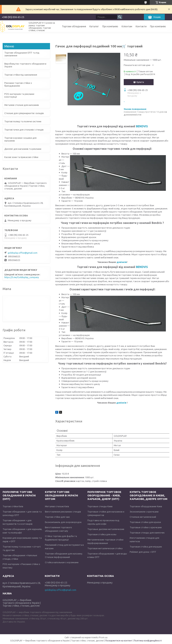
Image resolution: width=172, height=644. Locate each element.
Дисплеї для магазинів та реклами (23, 149)
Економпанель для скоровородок (63, 522)
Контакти (141, 26)
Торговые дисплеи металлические (106, 529)
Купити (140, 82)
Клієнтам (127, 26)
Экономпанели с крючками (144, 512)
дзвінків (122, 262)
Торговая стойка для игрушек (146, 547)
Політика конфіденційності (148, 641)
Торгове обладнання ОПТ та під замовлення (22, 54)
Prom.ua (103, 637)
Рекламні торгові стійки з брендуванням (18, 84)
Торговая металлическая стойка (105, 548)
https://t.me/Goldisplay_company (22, 277)
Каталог (94, 26)
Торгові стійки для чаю (57, 517)
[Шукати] (120, 17)
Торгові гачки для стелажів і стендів (24, 130)
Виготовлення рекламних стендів (63, 512)
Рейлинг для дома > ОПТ (143, 552)
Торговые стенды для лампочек (147, 533)
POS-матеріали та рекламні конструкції (19, 95)
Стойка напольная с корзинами (62, 562)
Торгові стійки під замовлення (21, 75)
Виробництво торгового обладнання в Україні (25, 65)
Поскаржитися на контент (119, 641)
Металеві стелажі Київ (57, 506)
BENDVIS (142, 126)
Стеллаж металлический (143, 517)
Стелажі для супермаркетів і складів (24, 113)
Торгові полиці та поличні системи (23, 121)
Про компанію (110, 26)
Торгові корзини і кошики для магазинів (20, 139)
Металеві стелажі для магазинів (22, 105)
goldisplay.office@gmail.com (23, 253)
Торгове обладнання (74, 26)
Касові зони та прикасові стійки (21, 157)
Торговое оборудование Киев (146, 506)
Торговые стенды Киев (100, 506)
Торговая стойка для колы (102, 534)
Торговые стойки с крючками (146, 527)
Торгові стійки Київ (13, 506)
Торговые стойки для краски (145, 522)
